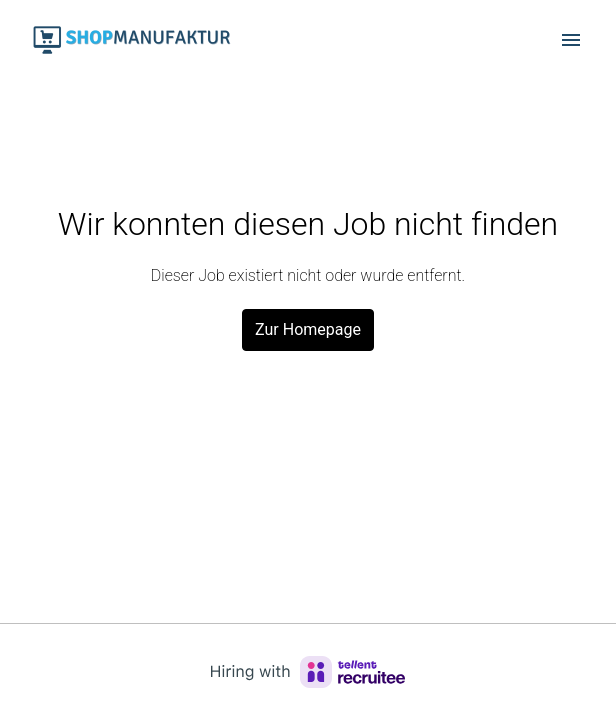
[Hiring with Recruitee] (308, 672)
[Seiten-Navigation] (571, 40)
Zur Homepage (308, 329)
